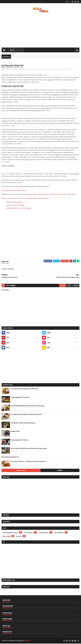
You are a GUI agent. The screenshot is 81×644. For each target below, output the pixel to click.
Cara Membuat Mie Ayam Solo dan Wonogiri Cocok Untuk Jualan (28, 406)
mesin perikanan (28, 533)
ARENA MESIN (27, 641)
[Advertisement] (40, 31)
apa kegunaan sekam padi (50, 70)
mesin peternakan (59, 533)
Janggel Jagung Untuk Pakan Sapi (20, 440)
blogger (62, 286)
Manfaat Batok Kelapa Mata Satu (10, 458)
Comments (60, 471)
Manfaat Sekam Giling (14, 203)
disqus (69, 286)
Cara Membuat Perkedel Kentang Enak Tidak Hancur (25, 389)
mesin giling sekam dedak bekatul (14, 191)
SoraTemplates (11, 641)
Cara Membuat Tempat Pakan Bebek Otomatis (23, 423)
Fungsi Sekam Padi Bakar (16, 206)
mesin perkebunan (44, 533)
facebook (76, 286)
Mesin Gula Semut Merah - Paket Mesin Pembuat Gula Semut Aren (28, 462)
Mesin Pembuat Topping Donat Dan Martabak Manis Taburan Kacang (29, 449)
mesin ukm (19, 537)
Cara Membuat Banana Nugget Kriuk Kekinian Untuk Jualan (26, 415)
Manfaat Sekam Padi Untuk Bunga (19, 209)
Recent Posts (21, 471)
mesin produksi (6, 537)
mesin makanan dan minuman (10, 533)
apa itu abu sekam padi (33, 70)
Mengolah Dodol (15, 432)
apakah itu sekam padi (67, 70)
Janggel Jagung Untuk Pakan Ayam (20, 398)
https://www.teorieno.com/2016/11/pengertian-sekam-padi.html (25, 199)
